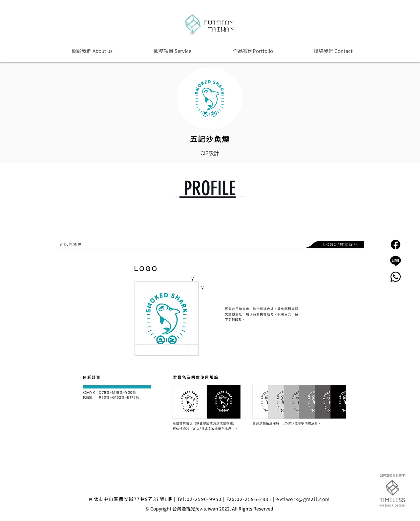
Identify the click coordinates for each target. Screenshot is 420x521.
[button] (253, 51)
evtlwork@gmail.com (303, 499)
